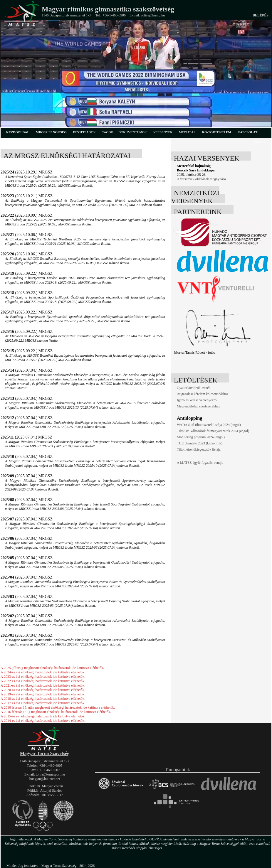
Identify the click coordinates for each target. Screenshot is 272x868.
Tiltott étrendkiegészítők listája (199, 449)
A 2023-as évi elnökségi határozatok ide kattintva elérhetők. (43, 677)
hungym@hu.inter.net (45, 779)
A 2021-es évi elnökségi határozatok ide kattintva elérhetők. (43, 685)
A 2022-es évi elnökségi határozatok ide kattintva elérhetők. (43, 681)
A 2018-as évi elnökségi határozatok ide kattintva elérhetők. (43, 699)
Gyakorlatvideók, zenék (194, 388)
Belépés (261, 15)
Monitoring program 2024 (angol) (201, 437)
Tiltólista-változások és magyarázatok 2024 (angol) (213, 431)
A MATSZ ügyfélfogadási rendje (200, 463)
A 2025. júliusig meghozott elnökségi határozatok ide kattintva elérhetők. (52, 668)
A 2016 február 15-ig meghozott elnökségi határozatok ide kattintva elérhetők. (56, 712)
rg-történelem (217, 132)
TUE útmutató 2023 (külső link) (200, 443)
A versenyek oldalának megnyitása (201, 179)
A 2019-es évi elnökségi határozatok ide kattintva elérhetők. (43, 694)
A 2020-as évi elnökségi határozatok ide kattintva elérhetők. (43, 690)
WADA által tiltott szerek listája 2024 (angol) (209, 425)
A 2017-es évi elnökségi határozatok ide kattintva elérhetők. (43, 703)
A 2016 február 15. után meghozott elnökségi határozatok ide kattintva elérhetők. (58, 707)
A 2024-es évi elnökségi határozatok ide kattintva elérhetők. (43, 672)
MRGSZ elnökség (51, 132)
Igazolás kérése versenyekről (197, 400)
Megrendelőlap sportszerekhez (198, 406)
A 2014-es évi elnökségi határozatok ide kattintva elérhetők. (43, 721)
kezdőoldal (18, 132)
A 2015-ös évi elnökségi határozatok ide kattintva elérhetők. (43, 716)
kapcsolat (248, 132)
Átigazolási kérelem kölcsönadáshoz (203, 394)
